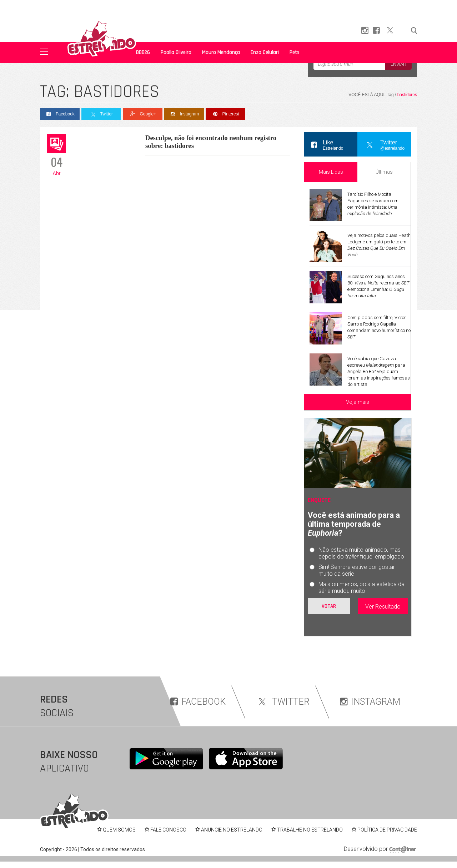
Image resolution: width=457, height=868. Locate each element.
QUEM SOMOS (119, 830)
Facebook (60, 114)
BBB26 (143, 52)
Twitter (101, 114)
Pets (295, 52)
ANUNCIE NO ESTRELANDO (232, 830)
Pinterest (225, 114)
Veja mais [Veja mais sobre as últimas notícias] (358, 402)
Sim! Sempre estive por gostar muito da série (357, 570)
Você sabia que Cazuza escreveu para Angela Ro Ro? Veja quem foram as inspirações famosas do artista (379, 371)
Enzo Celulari (265, 52)
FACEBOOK (198, 702)
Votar (329, 606)
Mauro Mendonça (221, 52)
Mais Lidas (331, 172)
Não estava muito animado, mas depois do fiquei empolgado (361, 553)
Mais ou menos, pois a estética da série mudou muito (361, 587)
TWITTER (283, 702)
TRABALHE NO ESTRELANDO (310, 830)
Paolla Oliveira (176, 52)
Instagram (184, 114)
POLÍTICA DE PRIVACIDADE (387, 830)
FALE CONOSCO (168, 830)
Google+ (143, 114)
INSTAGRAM (370, 702)
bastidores (407, 95)
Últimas (384, 172)
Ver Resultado (383, 607)
